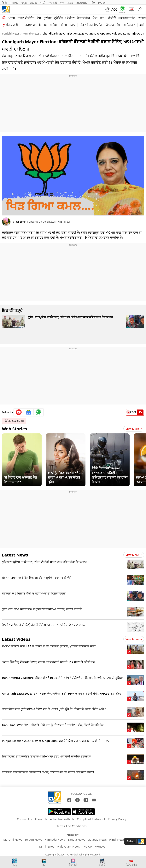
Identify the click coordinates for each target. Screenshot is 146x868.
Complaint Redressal (91, 819)
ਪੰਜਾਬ (12, 18)
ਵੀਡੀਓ (112, 18)
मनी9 (92, 3)
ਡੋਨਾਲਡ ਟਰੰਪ (113, 25)
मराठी (43, 3)
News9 (14, 3)
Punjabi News (11, 33)
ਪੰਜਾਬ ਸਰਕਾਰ (68, 25)
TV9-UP (102, 3)
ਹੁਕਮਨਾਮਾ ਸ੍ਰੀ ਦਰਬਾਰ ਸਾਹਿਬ (41, 25)
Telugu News (33, 839)
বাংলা (62, 3)
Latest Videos (16, 639)
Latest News (15, 555)
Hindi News (117, 839)
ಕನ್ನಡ (24, 3)
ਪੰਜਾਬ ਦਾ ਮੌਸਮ (14, 25)
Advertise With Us (62, 819)
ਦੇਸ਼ (39, 18)
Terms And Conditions (72, 826)
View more (134, 555)
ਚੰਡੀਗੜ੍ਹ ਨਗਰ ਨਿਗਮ (14, 421)
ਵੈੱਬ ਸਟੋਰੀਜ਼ (84, 18)
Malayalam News (68, 846)
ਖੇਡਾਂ (95, 18)
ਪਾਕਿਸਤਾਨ (130, 25)
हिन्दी (5, 3)
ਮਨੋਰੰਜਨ (70, 18)
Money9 (100, 846)
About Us (41, 819)
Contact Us (24, 819)
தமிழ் (70, 3)
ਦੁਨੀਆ (48, 18)
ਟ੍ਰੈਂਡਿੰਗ (58, 18)
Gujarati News (97, 839)
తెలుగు (33, 3)
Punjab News (31, 33)
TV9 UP (87, 846)
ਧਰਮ (103, 18)
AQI (114, 9)
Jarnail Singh (19, 222)
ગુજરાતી (53, 3)
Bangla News (76, 839)
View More (134, 429)
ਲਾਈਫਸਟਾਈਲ (127, 18)
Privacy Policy (117, 819)
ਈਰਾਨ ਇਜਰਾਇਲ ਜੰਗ (91, 25)
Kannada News (55, 839)
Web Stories (15, 429)
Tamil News (47, 846)
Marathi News (13, 839)
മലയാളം (82, 3)
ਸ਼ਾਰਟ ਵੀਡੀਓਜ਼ (26, 18)
